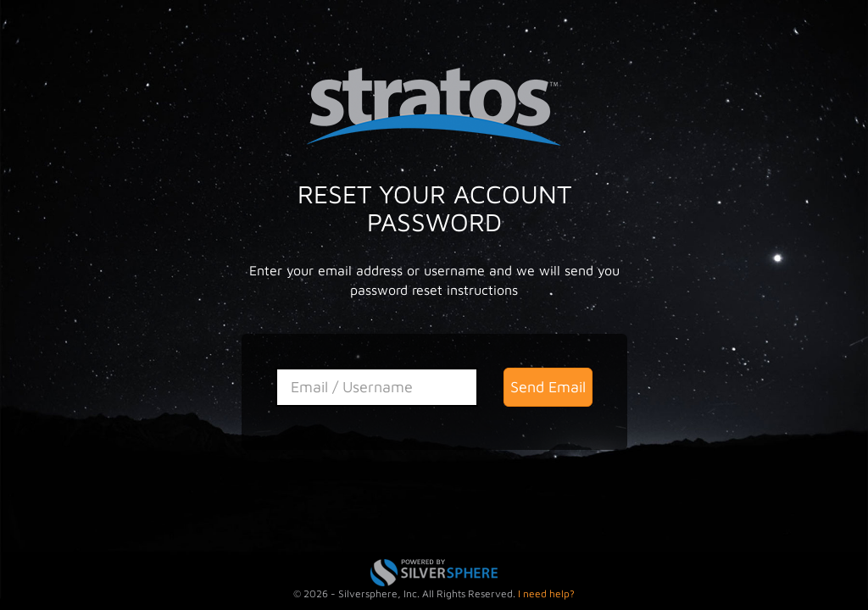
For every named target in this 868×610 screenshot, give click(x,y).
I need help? (546, 593)
